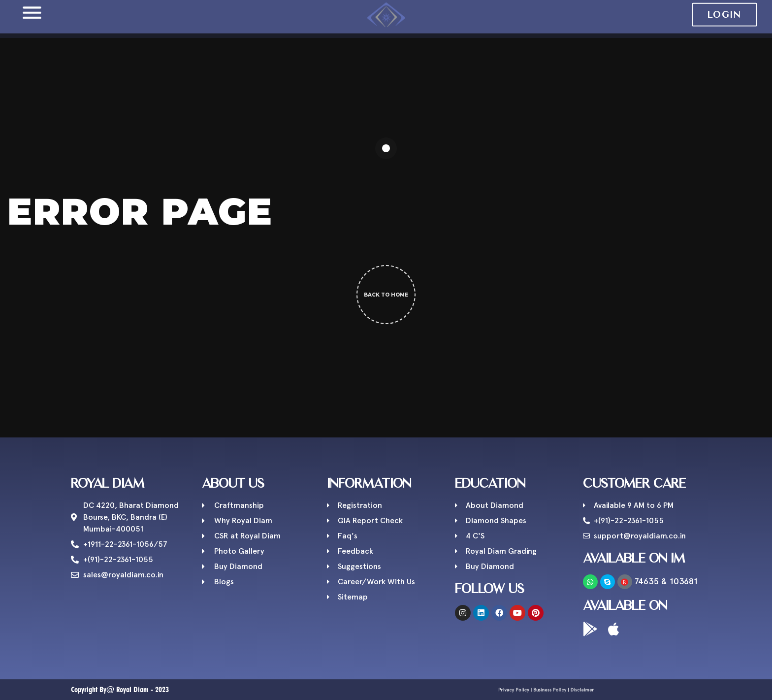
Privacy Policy (531, 690)
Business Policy (547, 690)
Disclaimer (562, 690)
